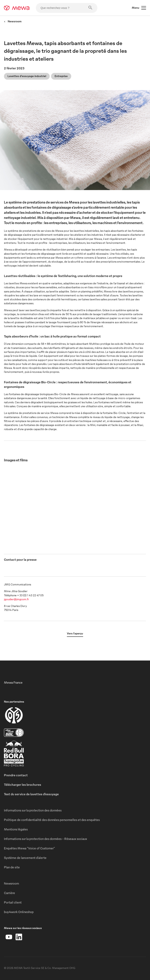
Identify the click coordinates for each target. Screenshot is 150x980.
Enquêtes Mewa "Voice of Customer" (29, 848)
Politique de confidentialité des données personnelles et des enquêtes (52, 820)
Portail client (13, 902)
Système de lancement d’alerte (25, 858)
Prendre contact (16, 775)
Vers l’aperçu (75, 633)
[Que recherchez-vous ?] (67, 8)
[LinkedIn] (19, 937)
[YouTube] (9, 937)
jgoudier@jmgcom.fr (16, 599)
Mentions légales (16, 829)
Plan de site (12, 867)
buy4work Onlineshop (19, 912)
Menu (139, 8)
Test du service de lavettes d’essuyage (31, 794)
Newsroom (13, 21)
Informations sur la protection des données (33, 810)
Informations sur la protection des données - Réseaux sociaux (46, 839)
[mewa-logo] (17, 8)
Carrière (9, 893)
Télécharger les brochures (23, 785)
